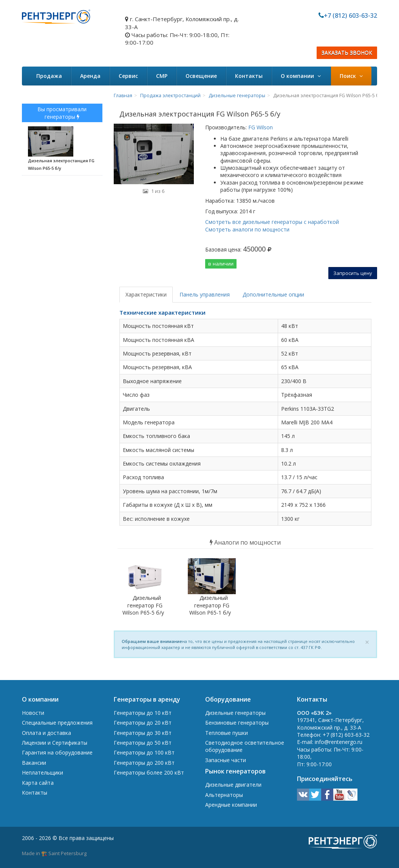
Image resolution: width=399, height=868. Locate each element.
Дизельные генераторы (237, 95)
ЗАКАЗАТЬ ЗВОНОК (347, 53)
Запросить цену (353, 273)
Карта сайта (38, 783)
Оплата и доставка (46, 733)
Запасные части (226, 760)
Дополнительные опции (273, 294)
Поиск (351, 76)
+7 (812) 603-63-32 (350, 16)
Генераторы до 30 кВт (143, 733)
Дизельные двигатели (233, 785)
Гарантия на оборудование (57, 752)
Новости (33, 713)
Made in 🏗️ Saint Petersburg (54, 853)
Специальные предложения (57, 723)
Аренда (90, 76)
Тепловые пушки (227, 733)
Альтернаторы (224, 795)
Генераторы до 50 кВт (143, 743)
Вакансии (34, 763)
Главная (123, 95)
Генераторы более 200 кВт (149, 773)
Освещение (201, 76)
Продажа (49, 76)
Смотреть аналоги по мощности (247, 229)
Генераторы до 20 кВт (143, 723)
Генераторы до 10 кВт (143, 713)
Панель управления (205, 294)
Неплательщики (43, 773)
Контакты (249, 76)
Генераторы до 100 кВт (144, 752)
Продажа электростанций (170, 95)
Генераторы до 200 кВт (144, 763)
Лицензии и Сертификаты (55, 743)
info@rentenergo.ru (339, 742)
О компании (301, 76)
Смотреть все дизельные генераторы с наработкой (272, 222)
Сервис (128, 76)
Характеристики (146, 294)
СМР (162, 76)
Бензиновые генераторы (237, 723)
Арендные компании (231, 805)
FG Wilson (260, 127)
